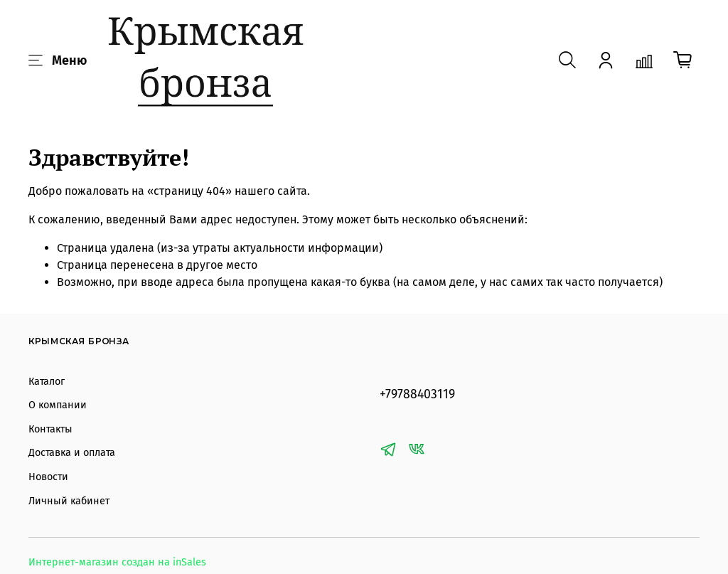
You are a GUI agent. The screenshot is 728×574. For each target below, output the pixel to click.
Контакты (50, 429)
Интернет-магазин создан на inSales (117, 562)
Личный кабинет (69, 501)
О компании (58, 405)
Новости (48, 477)
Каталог (47, 382)
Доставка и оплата (72, 453)
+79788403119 (417, 394)
